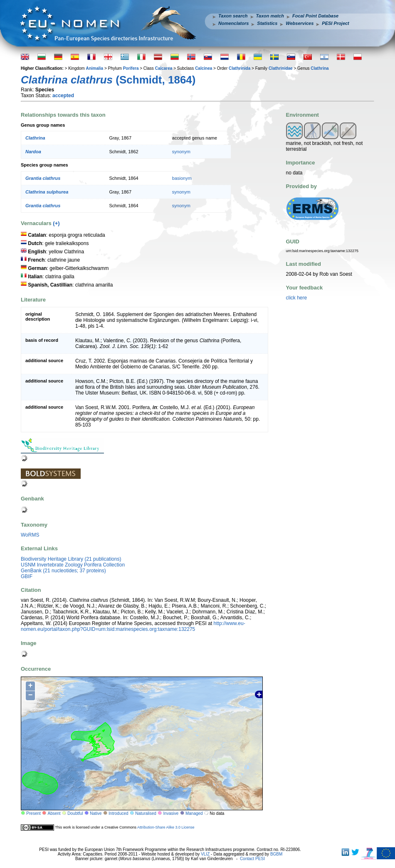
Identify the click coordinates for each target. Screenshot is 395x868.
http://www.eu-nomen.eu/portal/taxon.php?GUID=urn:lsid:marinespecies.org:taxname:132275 (133, 626)
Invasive (171, 813)
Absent (54, 813)
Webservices (300, 23)
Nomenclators (233, 23)
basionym (182, 178)
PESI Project (335, 23)
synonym (181, 152)
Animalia (94, 68)
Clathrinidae (281, 68)
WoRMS (30, 535)
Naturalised (146, 813)
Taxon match (270, 16)
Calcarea (164, 68)
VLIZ (205, 854)
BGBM (276, 854)
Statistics (267, 23)
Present (33, 813)
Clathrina (320, 68)
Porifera (131, 68)
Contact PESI (252, 859)
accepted (63, 96)
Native (96, 813)
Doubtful (75, 813)
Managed (194, 813)
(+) (56, 223)
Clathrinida (239, 68)
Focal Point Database (315, 16)
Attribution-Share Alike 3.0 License (166, 827)
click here (297, 298)
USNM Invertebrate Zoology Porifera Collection (73, 565)
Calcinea (204, 68)
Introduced (118, 813)
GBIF (27, 576)
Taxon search (233, 16)
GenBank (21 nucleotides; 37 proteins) (63, 571)
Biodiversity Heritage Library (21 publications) (71, 559)
